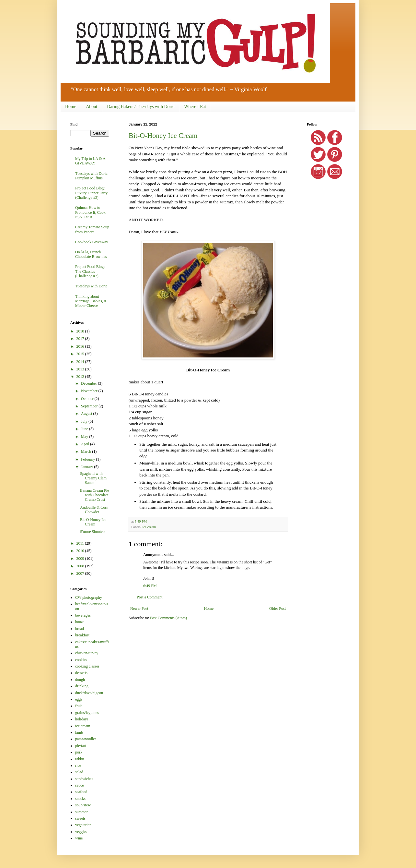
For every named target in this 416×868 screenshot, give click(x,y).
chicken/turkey (87, 653)
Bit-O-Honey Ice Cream (163, 135)
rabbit (80, 759)
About (92, 107)
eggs (79, 699)
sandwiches (84, 779)
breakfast (82, 635)
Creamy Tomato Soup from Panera (92, 229)
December (89, 383)
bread (80, 629)
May (85, 437)
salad (79, 772)
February (88, 459)
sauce (80, 785)
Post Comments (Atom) (168, 618)
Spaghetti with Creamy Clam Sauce (93, 478)
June (85, 429)
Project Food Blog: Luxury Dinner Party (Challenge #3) (91, 193)
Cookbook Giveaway (92, 242)
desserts (81, 673)
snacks (80, 799)
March (87, 452)
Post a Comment (150, 597)
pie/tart (81, 746)
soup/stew (83, 805)
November (90, 391)
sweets (80, 818)
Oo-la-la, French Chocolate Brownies (91, 254)
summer (81, 812)
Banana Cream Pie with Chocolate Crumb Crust (94, 495)
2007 (81, 573)
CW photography (89, 597)
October (88, 399)
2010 (81, 551)
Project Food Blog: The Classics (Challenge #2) (90, 271)
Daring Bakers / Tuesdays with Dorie (141, 107)
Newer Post (139, 609)
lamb (79, 732)
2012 (81, 377)
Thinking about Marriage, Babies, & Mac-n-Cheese (91, 301)
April (86, 444)
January (87, 467)
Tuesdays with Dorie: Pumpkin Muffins (92, 176)
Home (71, 107)
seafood (81, 792)
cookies (81, 660)
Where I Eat (195, 107)
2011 (81, 543)
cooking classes (87, 666)
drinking (82, 686)
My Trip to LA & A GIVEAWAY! (90, 161)
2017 (81, 339)
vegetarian (83, 825)
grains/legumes (87, 713)
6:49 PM (150, 586)
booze (80, 622)
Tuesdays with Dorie (91, 286)
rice (78, 766)
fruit (79, 706)
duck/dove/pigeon (89, 693)
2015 (81, 354)
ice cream (149, 527)
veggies (81, 832)
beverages (83, 615)
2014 (81, 362)
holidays (82, 719)
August (87, 414)
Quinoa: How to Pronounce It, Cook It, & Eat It (90, 212)
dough (80, 680)
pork (79, 752)
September (90, 406)
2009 (81, 559)
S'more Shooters (93, 532)
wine (79, 838)
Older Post (277, 609)
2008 (81, 566)
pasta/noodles (86, 739)
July (85, 421)
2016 (81, 346)
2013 (81, 369)
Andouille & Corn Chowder (94, 510)
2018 (81, 331)
